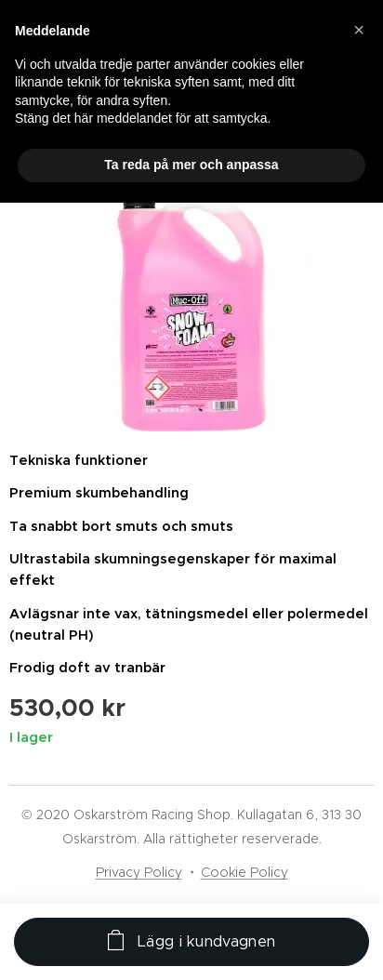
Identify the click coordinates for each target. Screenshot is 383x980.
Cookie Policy (244, 872)
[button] (359, 30)
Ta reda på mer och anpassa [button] (191, 165)
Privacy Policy (139, 872)
